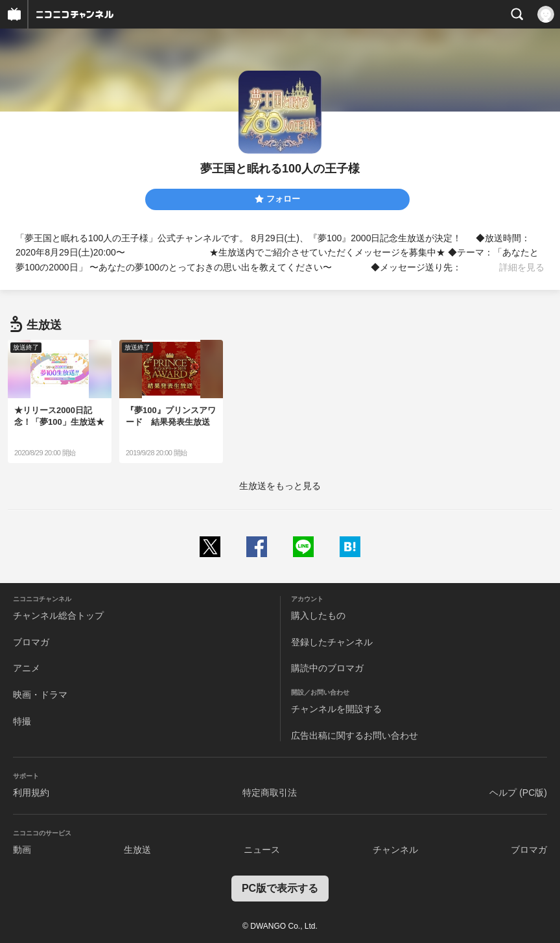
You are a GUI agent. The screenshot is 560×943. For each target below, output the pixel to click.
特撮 (22, 721)
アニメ (27, 668)
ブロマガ (31, 642)
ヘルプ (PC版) (518, 793)
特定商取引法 (270, 793)
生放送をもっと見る (280, 486)
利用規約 (31, 793)
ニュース (262, 850)
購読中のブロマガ (327, 668)
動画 (22, 850)
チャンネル (395, 850)
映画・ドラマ (40, 695)
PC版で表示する (280, 888)
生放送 (137, 850)
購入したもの (318, 615)
